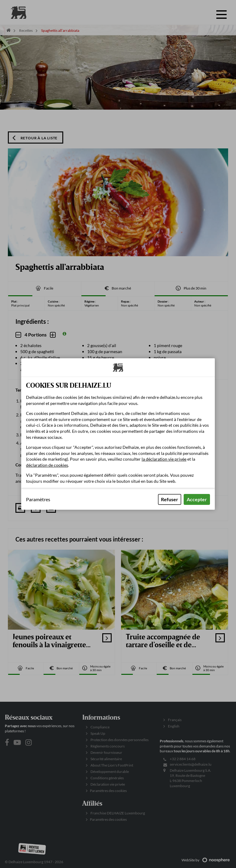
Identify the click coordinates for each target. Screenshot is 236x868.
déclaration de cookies (47, 465)
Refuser (170, 499)
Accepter (197, 499)
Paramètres (38, 499)
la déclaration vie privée (164, 459)
